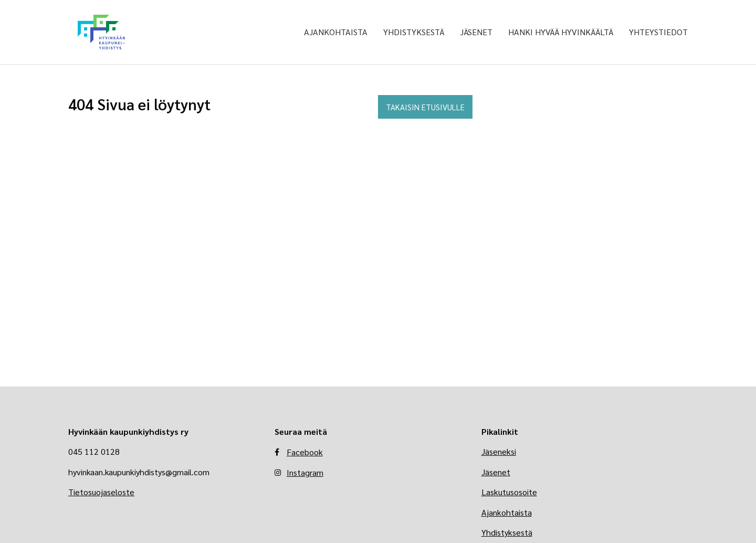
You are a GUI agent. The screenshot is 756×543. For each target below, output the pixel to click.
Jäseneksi (499, 451)
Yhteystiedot (658, 32)
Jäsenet (476, 32)
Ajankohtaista (336, 32)
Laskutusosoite (509, 492)
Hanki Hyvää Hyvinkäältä (561, 32)
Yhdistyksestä (414, 32)
